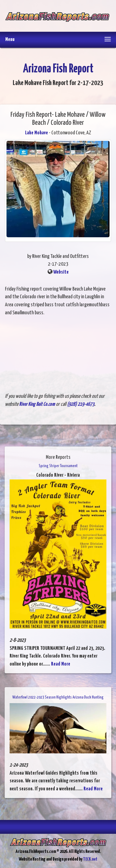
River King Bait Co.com (37, 404)
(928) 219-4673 (81, 404)
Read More (61, 664)
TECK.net (90, 859)
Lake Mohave (37, 133)
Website (61, 272)
